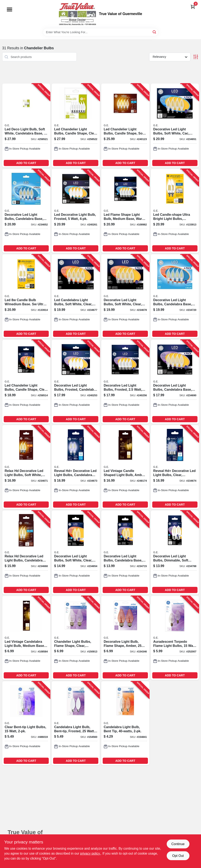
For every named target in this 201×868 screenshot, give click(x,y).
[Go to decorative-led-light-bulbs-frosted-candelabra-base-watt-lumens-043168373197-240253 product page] (76, 382)
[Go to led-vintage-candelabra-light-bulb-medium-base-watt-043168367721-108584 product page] (26, 638)
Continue (178, 844)
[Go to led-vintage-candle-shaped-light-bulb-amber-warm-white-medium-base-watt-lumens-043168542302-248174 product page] (125, 467)
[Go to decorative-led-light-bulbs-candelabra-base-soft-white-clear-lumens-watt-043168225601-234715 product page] (125, 553)
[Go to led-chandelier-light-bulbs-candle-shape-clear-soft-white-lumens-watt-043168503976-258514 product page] (26, 382)
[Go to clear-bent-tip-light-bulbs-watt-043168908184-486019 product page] (26, 723)
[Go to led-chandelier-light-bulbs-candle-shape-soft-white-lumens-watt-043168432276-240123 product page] (125, 126)
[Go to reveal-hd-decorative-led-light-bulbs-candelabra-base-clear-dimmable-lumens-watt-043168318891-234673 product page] (76, 467)
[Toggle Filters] (196, 57)
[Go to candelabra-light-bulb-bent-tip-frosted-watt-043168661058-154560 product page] (76, 723)
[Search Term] (101, 32)
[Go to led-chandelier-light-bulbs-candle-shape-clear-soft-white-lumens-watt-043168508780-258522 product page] (76, 126)
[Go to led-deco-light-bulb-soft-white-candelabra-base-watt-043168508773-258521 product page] (26, 126)
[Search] (155, 32)
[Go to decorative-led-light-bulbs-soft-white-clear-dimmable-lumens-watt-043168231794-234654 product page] (76, 553)
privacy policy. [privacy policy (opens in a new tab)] (90, 853)
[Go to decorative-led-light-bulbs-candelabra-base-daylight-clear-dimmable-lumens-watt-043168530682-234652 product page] (26, 211)
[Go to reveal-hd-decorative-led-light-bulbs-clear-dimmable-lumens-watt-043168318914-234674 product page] (175, 467)
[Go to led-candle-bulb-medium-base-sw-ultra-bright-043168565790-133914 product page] (26, 296)
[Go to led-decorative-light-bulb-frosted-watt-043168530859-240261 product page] (76, 211)
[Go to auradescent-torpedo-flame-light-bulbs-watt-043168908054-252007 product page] (175, 638)
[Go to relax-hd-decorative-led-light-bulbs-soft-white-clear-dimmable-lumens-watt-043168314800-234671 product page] (26, 467)
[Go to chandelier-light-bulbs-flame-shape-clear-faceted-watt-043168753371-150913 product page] (76, 638)
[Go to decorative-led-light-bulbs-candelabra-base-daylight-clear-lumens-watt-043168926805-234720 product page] (175, 296)
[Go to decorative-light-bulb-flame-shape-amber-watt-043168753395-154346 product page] (125, 638)
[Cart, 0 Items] (193, 7)
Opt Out (178, 856)
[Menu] (10, 9)
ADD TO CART (26, 163)
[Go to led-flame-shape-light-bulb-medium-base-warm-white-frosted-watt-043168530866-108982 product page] (125, 211)
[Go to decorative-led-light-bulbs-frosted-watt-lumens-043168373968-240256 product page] (125, 382)
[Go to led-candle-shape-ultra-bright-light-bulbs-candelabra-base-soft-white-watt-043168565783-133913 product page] (175, 211)
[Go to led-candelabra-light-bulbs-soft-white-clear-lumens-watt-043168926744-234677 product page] (76, 296)
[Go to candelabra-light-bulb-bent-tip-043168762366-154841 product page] (125, 723)
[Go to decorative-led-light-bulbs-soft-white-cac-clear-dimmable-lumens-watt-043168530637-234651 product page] (175, 126)
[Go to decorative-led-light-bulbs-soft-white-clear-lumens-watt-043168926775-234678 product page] (125, 296)
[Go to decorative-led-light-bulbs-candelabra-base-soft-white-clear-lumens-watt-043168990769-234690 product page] (175, 382)
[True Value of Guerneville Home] (77, 14)
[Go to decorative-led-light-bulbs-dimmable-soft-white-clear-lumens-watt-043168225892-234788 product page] (175, 553)
